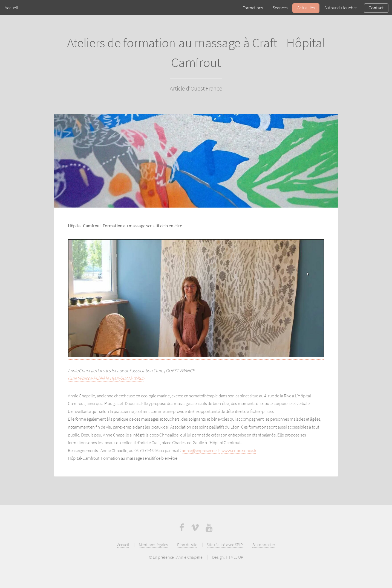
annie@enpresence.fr (201, 450)
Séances (280, 8)
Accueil (11, 8)
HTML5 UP (235, 557)
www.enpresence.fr (239, 450)
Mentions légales (153, 545)
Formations (253, 8)
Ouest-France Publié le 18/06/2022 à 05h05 (106, 378)
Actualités (306, 8)
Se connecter (264, 545)
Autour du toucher (341, 8)
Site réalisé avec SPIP (225, 545)
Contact (376, 8)
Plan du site (187, 545)
